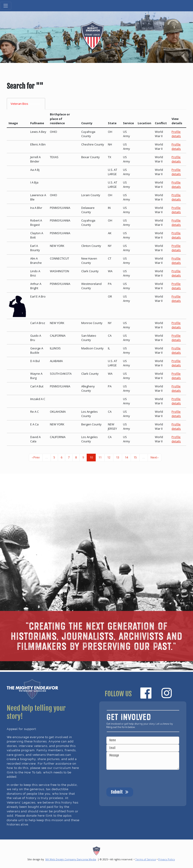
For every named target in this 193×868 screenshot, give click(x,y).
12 (109, 457)
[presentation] (141, 779)
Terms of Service (146, 859)
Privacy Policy (167, 859)
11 (100, 457)
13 (118, 457)
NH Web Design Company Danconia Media (71, 859)
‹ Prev (36, 457)
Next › (155, 457)
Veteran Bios (26, 104)
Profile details (176, 134)
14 (126, 457)
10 (91, 457)
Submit (120, 792)
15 (135, 457)
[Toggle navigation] (6, 6)
